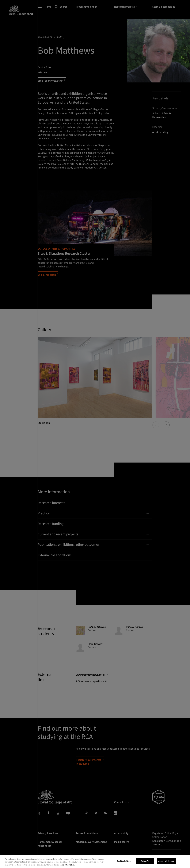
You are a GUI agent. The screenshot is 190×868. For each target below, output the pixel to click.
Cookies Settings (124, 863)
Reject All (145, 863)
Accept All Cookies (166, 863)
